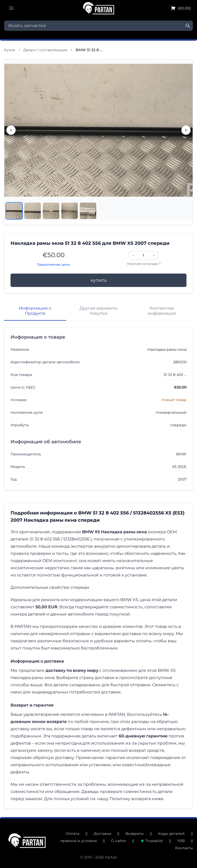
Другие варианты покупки (98, 311)
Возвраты (135, 834)
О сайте (119, 841)
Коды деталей (171, 834)
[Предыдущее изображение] (11, 130)
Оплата (72, 834)
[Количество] (144, 255)
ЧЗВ (181, 841)
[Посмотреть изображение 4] (70, 211)
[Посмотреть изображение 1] (14, 211)
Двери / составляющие (45, 50)
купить (99, 280)
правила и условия (78, 841)
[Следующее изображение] (186, 130)
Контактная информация (162, 311)
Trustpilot (152, 841)
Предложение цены (53, 264)
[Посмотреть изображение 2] (33, 211)
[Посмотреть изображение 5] (88, 211)
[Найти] (188, 26)
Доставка (102, 834)
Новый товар (174, 400)
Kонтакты (184, 848)
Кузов (10, 50)
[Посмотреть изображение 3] (51, 211)
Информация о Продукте (35, 311)
